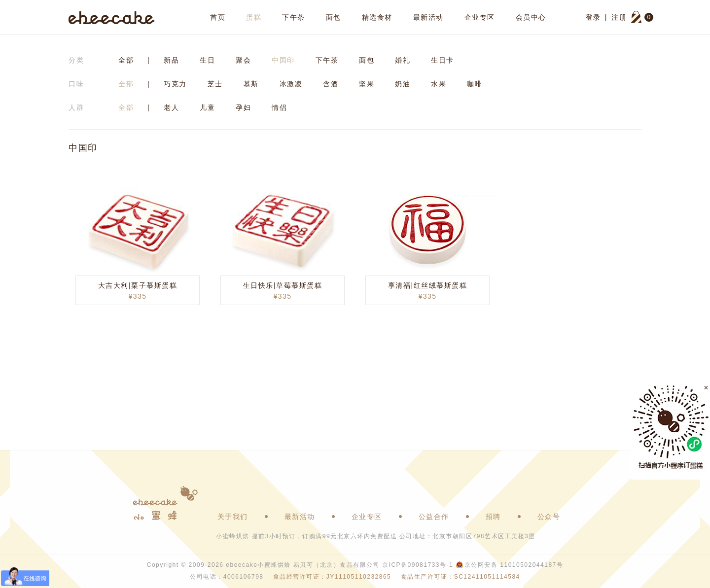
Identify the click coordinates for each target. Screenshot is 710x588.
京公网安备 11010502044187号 (514, 565)
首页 (218, 17)
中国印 (283, 60)
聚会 (243, 60)
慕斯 (251, 84)
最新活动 (428, 17)
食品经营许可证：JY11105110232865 (332, 577)
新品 (171, 60)
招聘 (493, 517)
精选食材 (377, 17)
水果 (439, 84)
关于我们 (233, 517)
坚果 (367, 84)
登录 (593, 17)
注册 (619, 17)
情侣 (279, 107)
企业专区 (480, 17)
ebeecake (112, 17)
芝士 (215, 84)
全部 (126, 60)
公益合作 (434, 517)
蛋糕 (254, 17)
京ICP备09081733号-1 (418, 565)
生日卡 (443, 60)
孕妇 (243, 107)
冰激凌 (291, 84)
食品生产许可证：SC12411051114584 (461, 577)
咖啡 (475, 84)
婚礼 (403, 60)
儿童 (207, 107)
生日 (207, 60)
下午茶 (294, 17)
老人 (171, 107)
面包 (334, 17)
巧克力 (175, 84)
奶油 (403, 84)
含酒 (331, 84)
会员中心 (531, 17)
